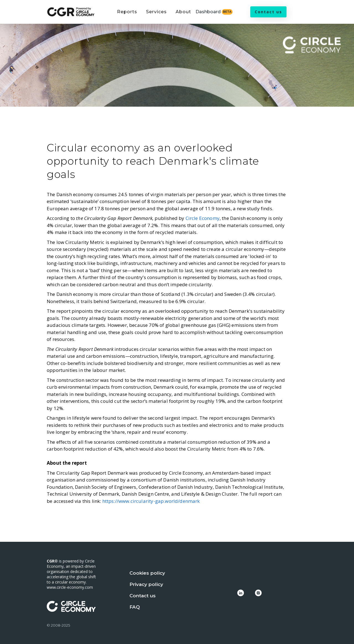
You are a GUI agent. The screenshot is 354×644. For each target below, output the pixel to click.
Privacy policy (146, 584)
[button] (127, 15)
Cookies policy (147, 573)
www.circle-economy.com (70, 587)
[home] (71, 12)
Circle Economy (203, 218)
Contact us (268, 12)
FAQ (135, 607)
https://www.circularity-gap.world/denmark (151, 501)
